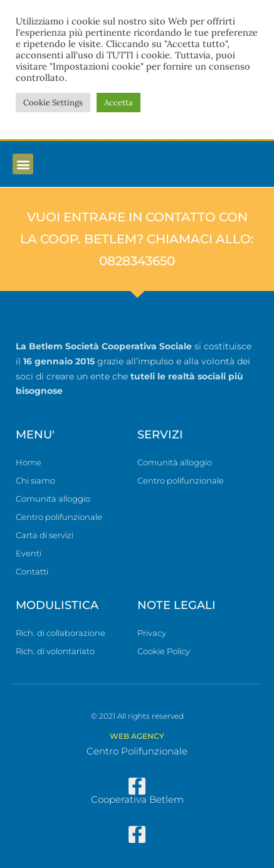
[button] (23, 164)
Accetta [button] (119, 103)
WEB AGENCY (137, 736)
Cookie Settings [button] (53, 103)
